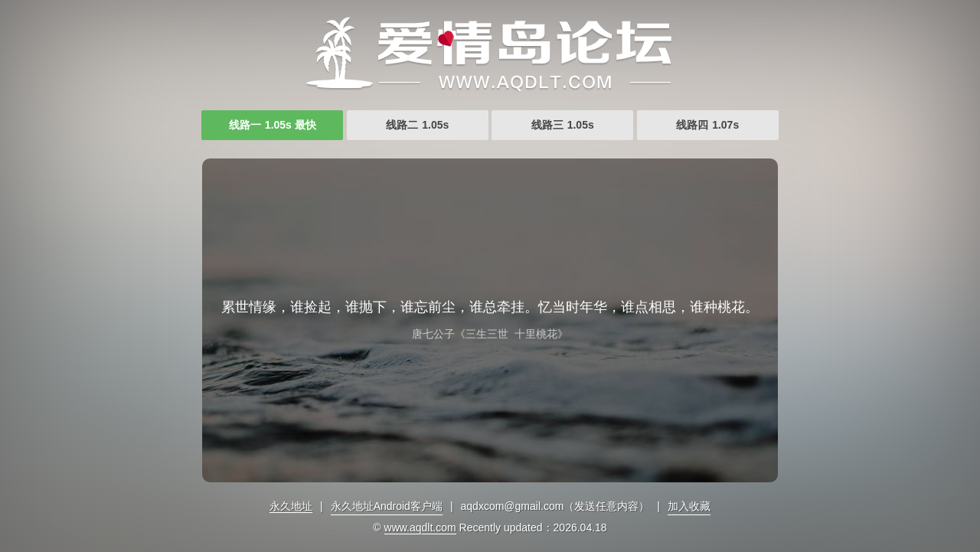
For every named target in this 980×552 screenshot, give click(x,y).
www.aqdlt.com (420, 528)
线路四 (707, 125)
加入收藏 (689, 506)
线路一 (273, 125)
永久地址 (291, 506)
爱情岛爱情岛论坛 (490, 54)
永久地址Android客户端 (387, 506)
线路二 (417, 125)
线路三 (563, 125)
